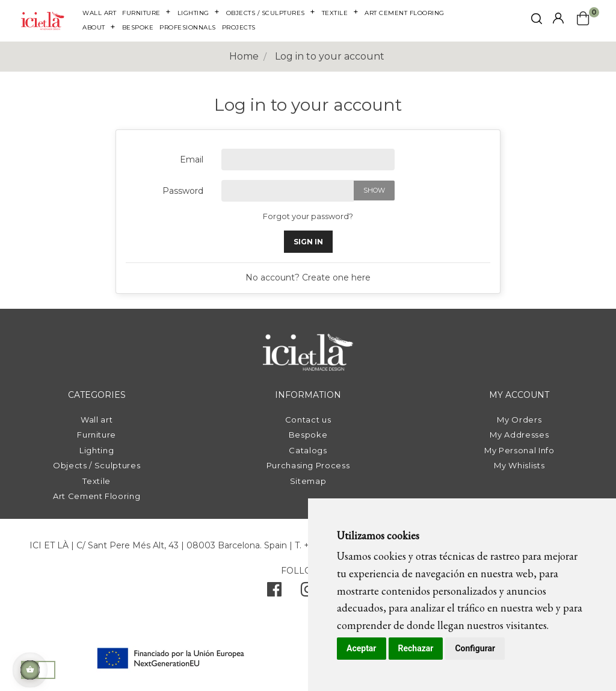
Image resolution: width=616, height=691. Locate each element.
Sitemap (308, 481)
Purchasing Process (308, 465)
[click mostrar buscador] (537, 21)
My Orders (519, 420)
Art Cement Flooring (97, 496)
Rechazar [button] (416, 648)
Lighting (97, 450)
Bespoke (308, 435)
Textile (97, 481)
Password (183, 191)
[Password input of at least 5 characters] (288, 191)
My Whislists (519, 465)
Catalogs (308, 450)
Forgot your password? (308, 216)
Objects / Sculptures (97, 465)
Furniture (97, 435)
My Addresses (519, 435)
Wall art (97, 420)
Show (374, 190)
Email (192, 160)
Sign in (308, 242)
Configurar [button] (475, 648)
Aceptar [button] (362, 648)
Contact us (308, 420)
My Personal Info (519, 450)
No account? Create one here (308, 277)
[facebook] (274, 592)
